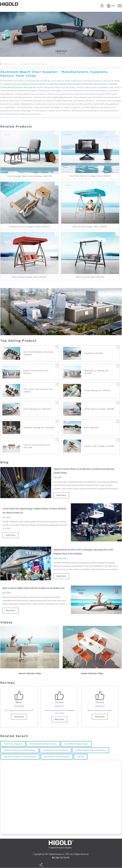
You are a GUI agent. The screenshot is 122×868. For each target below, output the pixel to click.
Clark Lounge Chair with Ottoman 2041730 (29, 176)
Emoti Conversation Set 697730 (36, 372)
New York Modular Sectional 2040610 (39, 353)
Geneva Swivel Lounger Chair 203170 (29, 227)
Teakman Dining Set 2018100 (39, 427)
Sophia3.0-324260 (94, 353)
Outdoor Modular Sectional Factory (91, 750)
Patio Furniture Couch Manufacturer (85, 84)
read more (61, 495)
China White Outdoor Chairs (76, 744)
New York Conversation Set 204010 (38, 390)
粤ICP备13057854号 (61, 858)
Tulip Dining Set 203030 (97, 390)
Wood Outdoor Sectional (20, 87)
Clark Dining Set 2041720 (37, 409)
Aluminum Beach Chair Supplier (34, 64)
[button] (4, 34)
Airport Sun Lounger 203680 (99, 446)
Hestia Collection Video (92, 673)
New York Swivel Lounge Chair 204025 (90, 176)
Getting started (9, 64)
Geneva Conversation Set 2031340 (37, 446)
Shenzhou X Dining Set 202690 (96, 372)
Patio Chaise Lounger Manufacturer (50, 84)
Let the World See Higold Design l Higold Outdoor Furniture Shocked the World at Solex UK (34, 511)
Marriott (81, 757)
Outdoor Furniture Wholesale (18, 84)
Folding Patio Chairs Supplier (56, 750)
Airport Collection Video (30, 673)
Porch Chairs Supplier (13, 744)
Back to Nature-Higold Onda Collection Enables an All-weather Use (33, 588)
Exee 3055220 (92, 427)
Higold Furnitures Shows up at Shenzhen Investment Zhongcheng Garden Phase (84, 471)
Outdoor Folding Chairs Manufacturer (20, 750)
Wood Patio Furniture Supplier (57, 757)
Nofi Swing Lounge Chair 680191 (90, 227)
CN (110, 6)
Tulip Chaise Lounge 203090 (99, 409)
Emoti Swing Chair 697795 (90, 277)
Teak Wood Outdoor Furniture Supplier (20, 757)
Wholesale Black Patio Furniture (43, 744)
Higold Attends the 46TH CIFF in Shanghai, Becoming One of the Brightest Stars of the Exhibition (83, 552)
